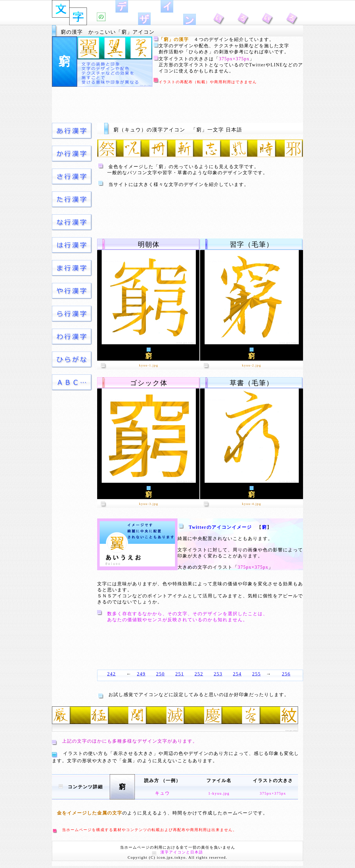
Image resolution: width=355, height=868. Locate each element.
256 (286, 674)
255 (256, 674)
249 (141, 674)
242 (112, 674)
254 (237, 674)
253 (218, 674)
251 (180, 674)
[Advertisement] (177, 105)
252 (199, 674)
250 (161, 674)
